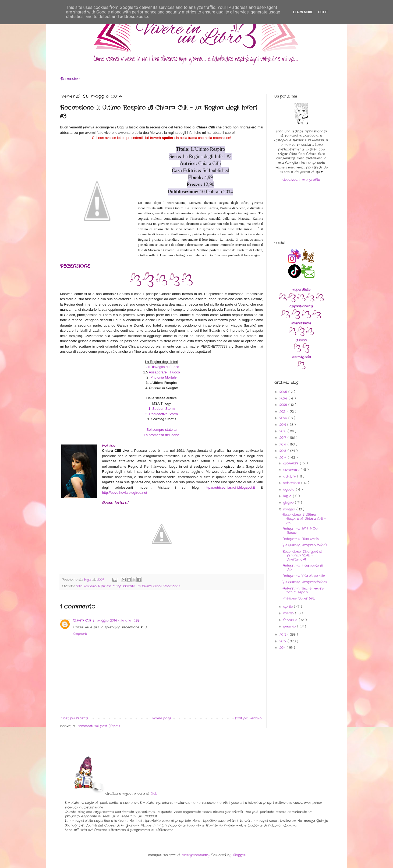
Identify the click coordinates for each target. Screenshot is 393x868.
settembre (292, 483)
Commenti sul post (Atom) (98, 726)
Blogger (239, 855)
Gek (154, 794)
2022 (284, 405)
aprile (289, 607)
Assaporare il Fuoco (164, 372)
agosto (290, 490)
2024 (284, 398)
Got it (323, 12)
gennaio (290, 626)
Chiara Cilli (82, 620)
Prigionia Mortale (164, 377)
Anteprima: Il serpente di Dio (303, 567)
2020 (284, 418)
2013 (284, 634)
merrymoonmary (196, 855)
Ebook (158, 586)
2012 (284, 641)
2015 (284, 451)
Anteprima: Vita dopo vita (304, 576)
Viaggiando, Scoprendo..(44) (305, 582)
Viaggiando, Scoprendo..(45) (305, 545)
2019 (283, 425)
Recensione (172, 586)
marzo (289, 613)
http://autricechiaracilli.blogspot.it (230, 487)
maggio (290, 509)
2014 (284, 458)
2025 (284, 392)
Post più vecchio (248, 718)
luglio (288, 496)
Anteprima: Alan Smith (301, 539)
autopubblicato (124, 586)
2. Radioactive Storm (162, 414)
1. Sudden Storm (162, 409)
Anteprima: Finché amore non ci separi (303, 590)
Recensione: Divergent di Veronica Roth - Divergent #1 (302, 555)
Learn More (303, 12)
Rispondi (80, 634)
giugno (289, 503)
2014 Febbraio (86, 586)
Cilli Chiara (144, 586)
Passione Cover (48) (299, 598)
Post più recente (75, 718)
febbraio (291, 620)
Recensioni (70, 79)
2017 (284, 438)
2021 (284, 412)
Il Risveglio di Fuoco (164, 367)
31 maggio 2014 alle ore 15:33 (116, 620)
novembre (292, 470)
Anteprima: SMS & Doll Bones (301, 531)
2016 (284, 444)
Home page (162, 718)
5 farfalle (105, 586)
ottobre (290, 476)
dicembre (292, 463)
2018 (284, 431)
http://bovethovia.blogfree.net (125, 493)
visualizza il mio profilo (301, 180)
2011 (283, 648)
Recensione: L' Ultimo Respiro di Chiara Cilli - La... (304, 519)
